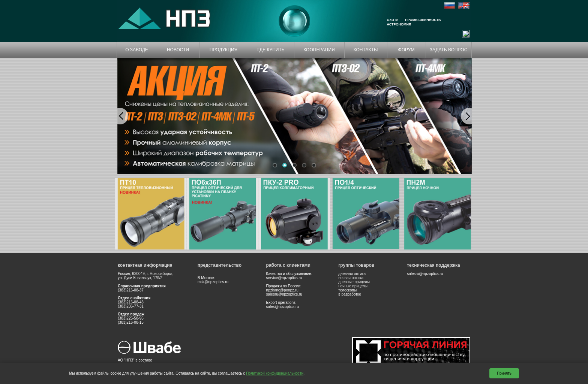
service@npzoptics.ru (284, 278)
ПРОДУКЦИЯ (223, 50)
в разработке (350, 294)
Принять (504, 373)
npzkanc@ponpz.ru (282, 290)
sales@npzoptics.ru (283, 307)
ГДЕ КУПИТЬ (271, 50)
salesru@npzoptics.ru (284, 294)
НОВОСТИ (178, 50)
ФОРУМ (406, 50)
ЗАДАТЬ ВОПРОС (449, 50)
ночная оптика (351, 278)
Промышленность (423, 20)
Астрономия (399, 24)
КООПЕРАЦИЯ (319, 50)
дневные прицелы (354, 282)
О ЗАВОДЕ (137, 50)
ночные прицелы (353, 286)
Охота (393, 20)
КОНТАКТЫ (366, 50)
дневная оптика (352, 274)
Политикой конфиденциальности (275, 373)
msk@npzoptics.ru (213, 282)
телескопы (347, 290)
